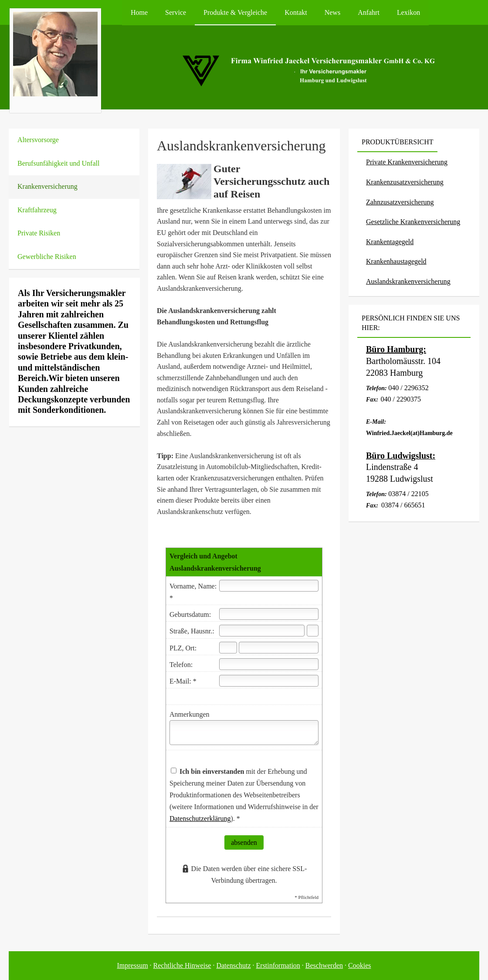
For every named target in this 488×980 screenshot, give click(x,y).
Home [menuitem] (139, 12)
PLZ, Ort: (183, 648)
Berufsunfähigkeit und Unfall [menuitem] (58, 163)
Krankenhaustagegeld (396, 261)
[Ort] (279, 648)
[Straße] (262, 631)
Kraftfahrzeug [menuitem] (37, 210)
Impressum (133, 965)
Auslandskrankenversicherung (408, 281)
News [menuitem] (332, 12)
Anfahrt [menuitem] (369, 12)
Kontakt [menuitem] (296, 12)
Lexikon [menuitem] (408, 12)
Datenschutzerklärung (200, 818)
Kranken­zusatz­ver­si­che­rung (405, 182)
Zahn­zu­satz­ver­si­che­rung (400, 202)
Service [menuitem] (176, 12)
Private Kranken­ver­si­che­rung (407, 162)
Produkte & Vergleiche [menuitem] (235, 12)
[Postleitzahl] (228, 648)
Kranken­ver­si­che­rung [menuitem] (47, 186)
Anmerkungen (190, 714)
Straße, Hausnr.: (192, 631)
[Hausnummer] (313, 631)
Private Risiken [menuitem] (39, 233)
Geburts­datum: (190, 614)
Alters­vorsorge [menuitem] (38, 140)
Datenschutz (233, 965)
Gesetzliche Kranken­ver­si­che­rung (413, 222)
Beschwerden (324, 965)
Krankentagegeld (390, 242)
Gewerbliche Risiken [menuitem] (47, 257)
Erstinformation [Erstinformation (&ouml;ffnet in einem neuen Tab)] (278, 965)
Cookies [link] (359, 965)
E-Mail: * (183, 681)
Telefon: (181, 665)
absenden (244, 842)
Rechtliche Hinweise (182, 965)
